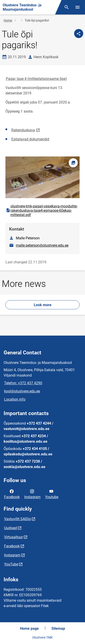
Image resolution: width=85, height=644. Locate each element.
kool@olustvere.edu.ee (22, 391)
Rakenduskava (26, 130)
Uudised (11, 528)
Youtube (52, 494)
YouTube (11, 564)
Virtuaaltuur (13, 537)
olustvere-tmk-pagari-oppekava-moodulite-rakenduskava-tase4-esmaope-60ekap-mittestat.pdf (42, 210)
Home (8, 20)
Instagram (32, 494)
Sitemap (58, 628)
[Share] (79, 34)
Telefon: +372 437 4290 (23, 383)
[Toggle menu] (78, 7)
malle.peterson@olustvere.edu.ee (42, 245)
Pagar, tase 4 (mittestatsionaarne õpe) (36, 79)
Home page (29, 628)
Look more (43, 305)
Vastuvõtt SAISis (17, 519)
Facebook (12, 494)
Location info (15, 399)
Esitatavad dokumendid (30, 139)
